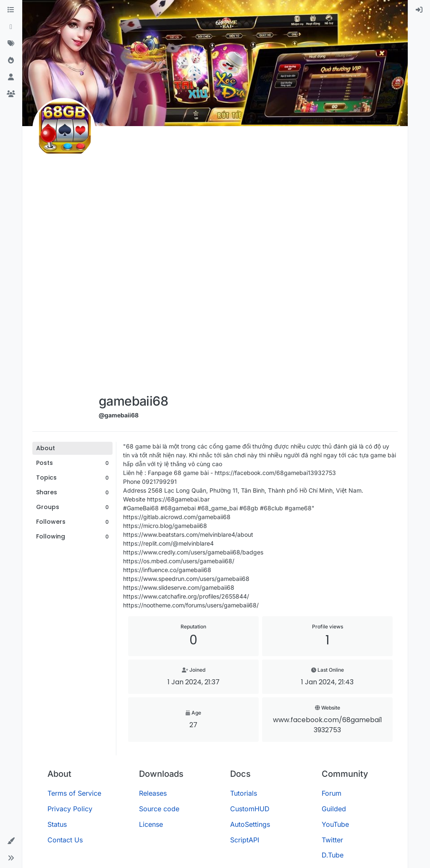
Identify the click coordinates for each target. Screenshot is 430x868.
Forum (332, 793)
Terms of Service (74, 793)
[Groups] (11, 94)
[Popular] (11, 61)
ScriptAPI (245, 840)
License (151, 824)
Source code (159, 809)
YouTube (335, 824)
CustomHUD (250, 809)
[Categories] (11, 10)
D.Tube (333, 855)
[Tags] (11, 44)
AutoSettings (250, 824)
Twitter (332, 840)
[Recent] (11, 27)
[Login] (419, 10)
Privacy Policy (70, 809)
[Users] (11, 77)
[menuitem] (419, 10)
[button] (11, 841)
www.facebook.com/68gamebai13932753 (328, 725)
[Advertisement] (133, 261)
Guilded (334, 809)
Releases (153, 793)
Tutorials (244, 793)
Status (57, 824)
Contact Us (65, 840)
